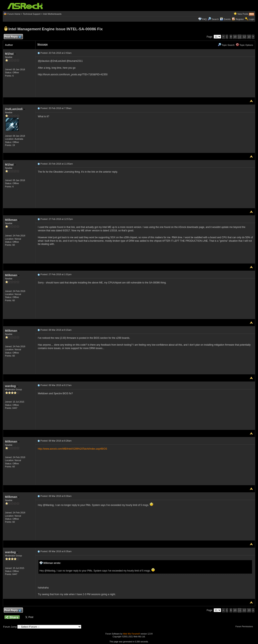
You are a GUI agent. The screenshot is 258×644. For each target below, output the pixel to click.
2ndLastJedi (15, 109)
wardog (12, 386)
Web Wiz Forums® (131, 634)
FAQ (204, 19)
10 (235, 37)
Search (215, 19)
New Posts (243, 14)
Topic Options (244, 45)
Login (252, 19)
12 (244, 37)
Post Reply (13, 37)
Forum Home (14, 14)
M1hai (10, 54)
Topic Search (226, 45)
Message (43, 44)
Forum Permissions (245, 627)
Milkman (12, 220)
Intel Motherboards (52, 14)
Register (240, 19)
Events (225, 19)
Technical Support (32, 14)
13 (249, 37)
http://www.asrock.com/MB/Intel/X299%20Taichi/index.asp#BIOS (73, 449)
